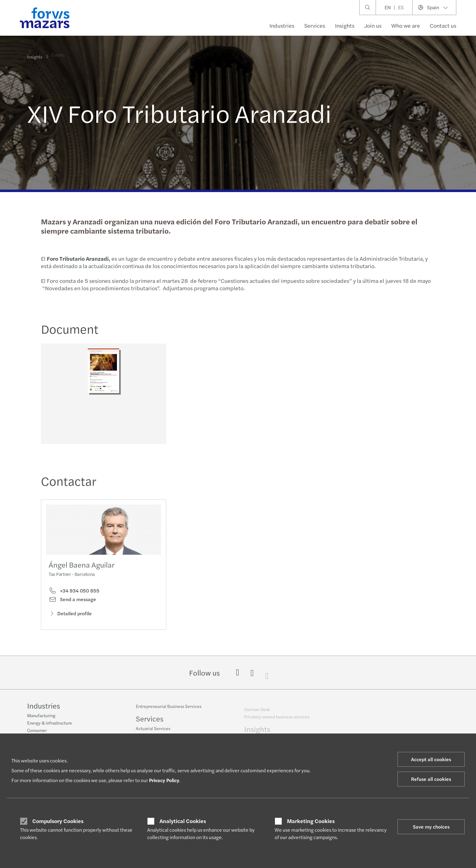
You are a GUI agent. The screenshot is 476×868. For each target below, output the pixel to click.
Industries (282, 25)
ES (401, 7)
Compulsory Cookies (58, 821)
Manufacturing (41, 716)
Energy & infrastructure (50, 724)
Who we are (406, 25)
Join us (373, 25)
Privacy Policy (164, 780)
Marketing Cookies (311, 821)
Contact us (443, 25)
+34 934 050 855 (74, 601)
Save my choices (431, 827)
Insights (345, 25)
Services (315, 25)
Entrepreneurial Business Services (169, 710)
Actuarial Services (153, 733)
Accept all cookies (431, 759)
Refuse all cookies (431, 779)
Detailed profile (70, 624)
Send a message (72, 610)
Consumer (37, 731)
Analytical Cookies (183, 821)
